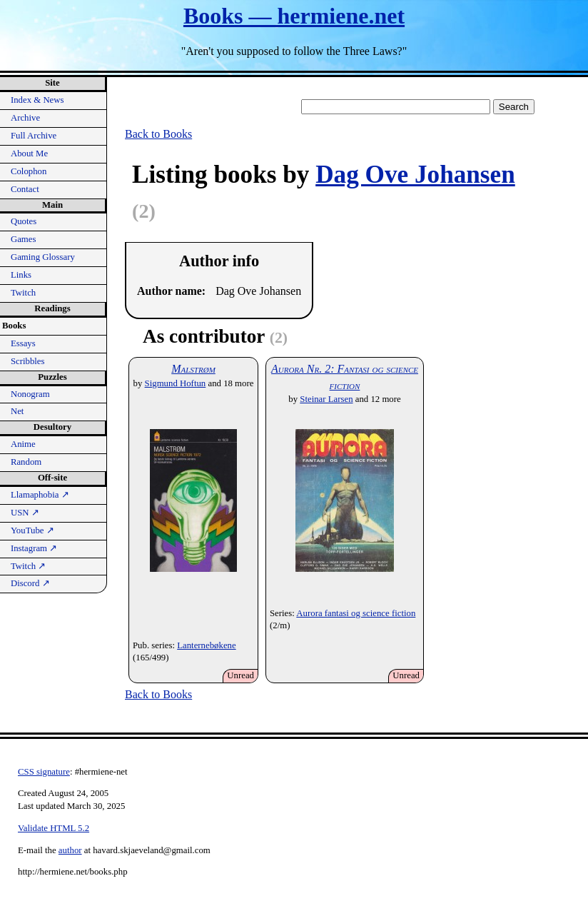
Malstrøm (193, 369)
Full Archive (34, 136)
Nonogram (30, 394)
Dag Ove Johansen (415, 175)
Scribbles (28, 361)
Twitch (23, 293)
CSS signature (44, 772)
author (70, 850)
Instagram (34, 548)
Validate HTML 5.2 (54, 828)
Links (21, 275)
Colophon (29, 171)
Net (17, 411)
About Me (29, 153)
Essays (23, 343)
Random (26, 462)
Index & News (37, 100)
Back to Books (158, 134)
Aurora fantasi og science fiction (356, 613)
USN (25, 513)
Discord (30, 583)
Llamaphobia (40, 495)
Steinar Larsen (326, 399)
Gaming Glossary (43, 257)
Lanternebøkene (206, 645)
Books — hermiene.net (294, 16)
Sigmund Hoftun (176, 383)
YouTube (32, 530)
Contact (25, 189)
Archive (25, 118)
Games (24, 239)
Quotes (24, 221)
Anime (23, 444)
